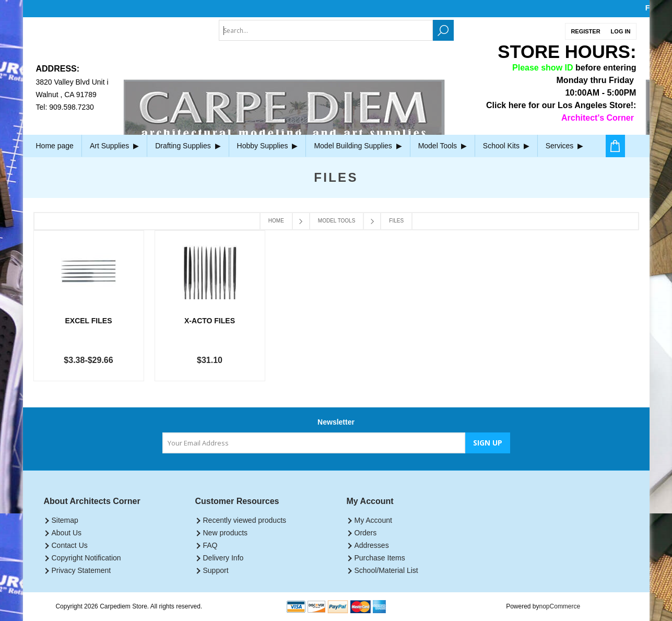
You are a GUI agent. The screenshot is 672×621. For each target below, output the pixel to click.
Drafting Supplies (188, 146)
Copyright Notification (86, 558)
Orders (366, 533)
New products (226, 533)
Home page (55, 146)
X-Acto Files (210, 321)
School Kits (506, 146)
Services (564, 146)
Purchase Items (380, 558)
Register (585, 31)
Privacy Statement (81, 570)
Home (276, 221)
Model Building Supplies (358, 146)
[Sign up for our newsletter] (314, 443)
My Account (373, 520)
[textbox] (326, 30)
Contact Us (70, 545)
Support (216, 570)
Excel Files (89, 321)
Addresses (372, 545)
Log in (621, 31)
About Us (67, 533)
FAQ (210, 545)
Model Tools (443, 146)
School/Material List (386, 570)
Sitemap (65, 520)
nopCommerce (560, 606)
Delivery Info (223, 558)
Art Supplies (114, 146)
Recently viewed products (245, 520)
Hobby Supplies (268, 146)
